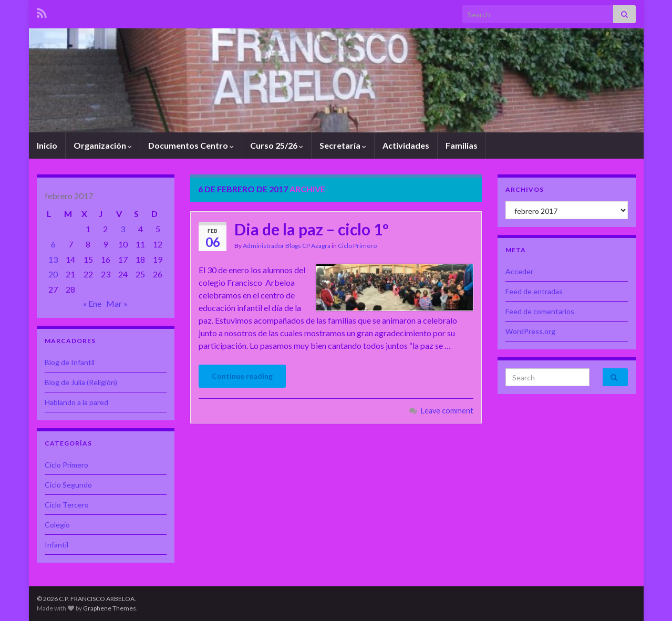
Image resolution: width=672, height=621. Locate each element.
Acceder (519, 271)
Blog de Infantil (70, 362)
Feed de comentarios (540, 311)
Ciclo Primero (357, 246)
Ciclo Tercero (67, 505)
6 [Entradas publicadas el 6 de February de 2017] (53, 244)
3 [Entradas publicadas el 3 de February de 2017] (123, 229)
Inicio (47, 145)
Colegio (57, 525)
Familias (462, 145)
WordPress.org (530, 331)
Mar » (117, 303)
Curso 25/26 (277, 145)
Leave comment (447, 411)
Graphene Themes (110, 608)
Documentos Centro (191, 145)
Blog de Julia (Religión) (81, 382)
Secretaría (343, 145)
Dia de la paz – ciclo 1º (312, 229)
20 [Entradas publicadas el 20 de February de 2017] (53, 274)
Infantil (56, 545)
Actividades (406, 145)
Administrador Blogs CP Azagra (287, 246)
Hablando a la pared (76, 402)
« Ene (92, 303)
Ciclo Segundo (68, 485)
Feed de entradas (534, 291)
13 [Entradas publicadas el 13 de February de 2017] (53, 259)
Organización (103, 145)
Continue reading (242, 376)
